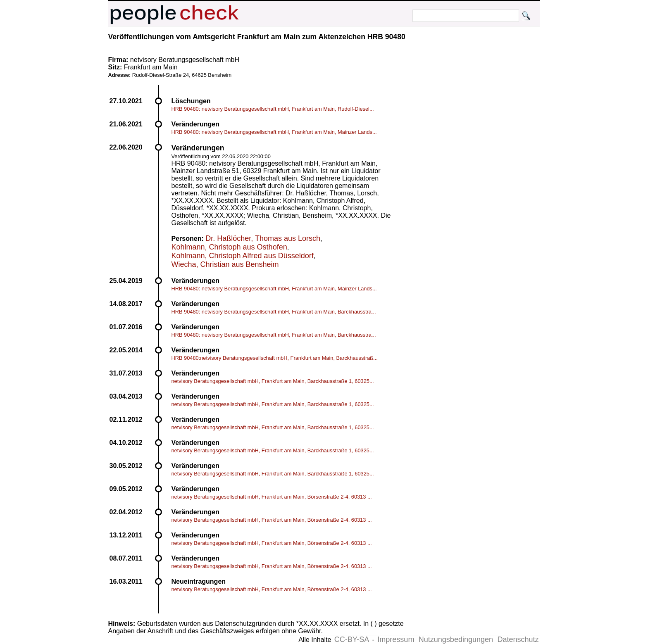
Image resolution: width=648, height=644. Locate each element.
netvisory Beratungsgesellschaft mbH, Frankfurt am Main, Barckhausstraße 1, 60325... (273, 381)
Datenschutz (518, 639)
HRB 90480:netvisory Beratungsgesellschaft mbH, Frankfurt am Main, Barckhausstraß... (275, 358)
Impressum (396, 639)
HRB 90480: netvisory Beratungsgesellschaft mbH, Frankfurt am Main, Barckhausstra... (274, 312)
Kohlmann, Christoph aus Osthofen (229, 247)
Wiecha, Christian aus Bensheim (225, 264)
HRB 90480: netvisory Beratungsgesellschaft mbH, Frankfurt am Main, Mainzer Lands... (274, 132)
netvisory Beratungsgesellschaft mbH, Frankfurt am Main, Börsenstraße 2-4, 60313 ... (272, 497)
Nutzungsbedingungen (456, 639)
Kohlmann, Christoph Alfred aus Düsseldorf (243, 256)
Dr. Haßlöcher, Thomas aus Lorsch (263, 238)
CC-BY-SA (352, 639)
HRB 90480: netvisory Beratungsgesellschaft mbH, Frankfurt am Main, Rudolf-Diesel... (273, 109)
